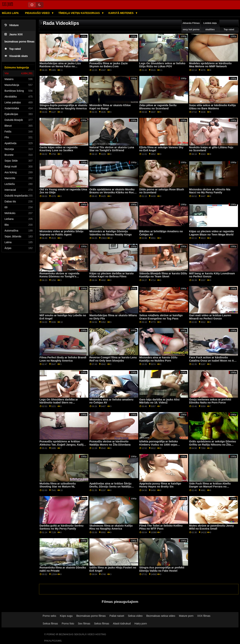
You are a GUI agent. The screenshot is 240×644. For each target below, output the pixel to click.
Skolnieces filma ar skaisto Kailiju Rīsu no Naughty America (111, 527)
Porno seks (49, 616)
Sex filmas (84, 624)
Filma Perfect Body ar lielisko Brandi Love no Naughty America (63, 359)
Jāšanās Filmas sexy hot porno (191, 26)
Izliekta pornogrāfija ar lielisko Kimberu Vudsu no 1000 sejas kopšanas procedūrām (159, 445)
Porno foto (68, 624)
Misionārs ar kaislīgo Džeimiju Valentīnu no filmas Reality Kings (111, 233)
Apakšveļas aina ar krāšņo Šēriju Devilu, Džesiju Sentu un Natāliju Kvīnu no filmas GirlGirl (110, 487)
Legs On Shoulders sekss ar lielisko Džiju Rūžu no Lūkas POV (162, 65)
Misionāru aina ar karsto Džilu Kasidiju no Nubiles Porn (158, 359)
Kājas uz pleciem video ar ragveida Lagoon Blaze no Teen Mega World (211, 233)
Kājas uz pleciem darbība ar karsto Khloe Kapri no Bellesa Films (112, 275)
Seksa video (135, 616)
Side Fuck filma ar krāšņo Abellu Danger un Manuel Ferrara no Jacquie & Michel (210, 487)
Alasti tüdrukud (122, 624)
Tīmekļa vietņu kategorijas (79, 13)
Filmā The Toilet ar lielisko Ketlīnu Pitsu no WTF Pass (161, 527)
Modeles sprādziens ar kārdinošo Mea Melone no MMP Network (210, 65)
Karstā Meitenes (121, 13)
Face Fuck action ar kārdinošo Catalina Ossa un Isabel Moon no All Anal (212, 361)
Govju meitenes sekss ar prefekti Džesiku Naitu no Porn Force (210, 401)
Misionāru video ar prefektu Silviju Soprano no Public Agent (61, 233)
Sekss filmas (102, 624)
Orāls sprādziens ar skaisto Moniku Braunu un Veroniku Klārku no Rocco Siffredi (113, 193)
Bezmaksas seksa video (161, 616)
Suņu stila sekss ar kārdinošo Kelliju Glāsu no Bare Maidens (213, 107)
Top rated (13, 49)
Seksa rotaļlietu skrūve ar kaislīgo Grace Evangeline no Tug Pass (161, 317)
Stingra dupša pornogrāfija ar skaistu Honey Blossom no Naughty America (63, 107)
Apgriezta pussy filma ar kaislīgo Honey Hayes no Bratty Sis (160, 485)
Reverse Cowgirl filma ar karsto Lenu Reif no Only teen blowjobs (113, 359)
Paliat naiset (117, 616)
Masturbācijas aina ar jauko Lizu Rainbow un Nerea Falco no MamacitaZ (60, 66)
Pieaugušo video (38, 13)
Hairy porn (141, 624)
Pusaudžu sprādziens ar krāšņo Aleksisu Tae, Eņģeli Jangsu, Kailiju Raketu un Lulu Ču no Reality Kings (62, 445)
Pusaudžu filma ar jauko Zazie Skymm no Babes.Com (109, 65)
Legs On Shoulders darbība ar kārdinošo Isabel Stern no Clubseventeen (59, 403)
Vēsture (12, 25)
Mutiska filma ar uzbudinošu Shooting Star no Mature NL (58, 485)
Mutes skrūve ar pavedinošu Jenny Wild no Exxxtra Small (212, 527)
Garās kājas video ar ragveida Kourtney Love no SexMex (59, 149)
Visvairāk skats (16, 56)
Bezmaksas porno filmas (91, 616)
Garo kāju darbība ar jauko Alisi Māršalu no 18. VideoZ (159, 401)
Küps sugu (66, 616)
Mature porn (186, 616)
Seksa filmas (50, 624)
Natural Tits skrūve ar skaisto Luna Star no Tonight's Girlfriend (112, 149)
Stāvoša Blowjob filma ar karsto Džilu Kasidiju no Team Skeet (163, 275)
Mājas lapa (10, 13)
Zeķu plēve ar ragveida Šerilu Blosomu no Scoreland (158, 107)
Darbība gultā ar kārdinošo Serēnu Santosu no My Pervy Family (62, 527)
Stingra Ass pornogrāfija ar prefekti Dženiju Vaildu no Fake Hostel (162, 569)
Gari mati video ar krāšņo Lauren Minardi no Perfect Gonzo (210, 317)
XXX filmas (204, 616)
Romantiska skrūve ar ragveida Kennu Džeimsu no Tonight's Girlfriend (59, 277)
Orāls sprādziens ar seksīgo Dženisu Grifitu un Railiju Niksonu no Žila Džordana (213, 445)
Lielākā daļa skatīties (210, 26)
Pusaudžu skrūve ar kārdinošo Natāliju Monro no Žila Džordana (110, 443)
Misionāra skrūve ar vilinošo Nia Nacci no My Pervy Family (210, 191)
